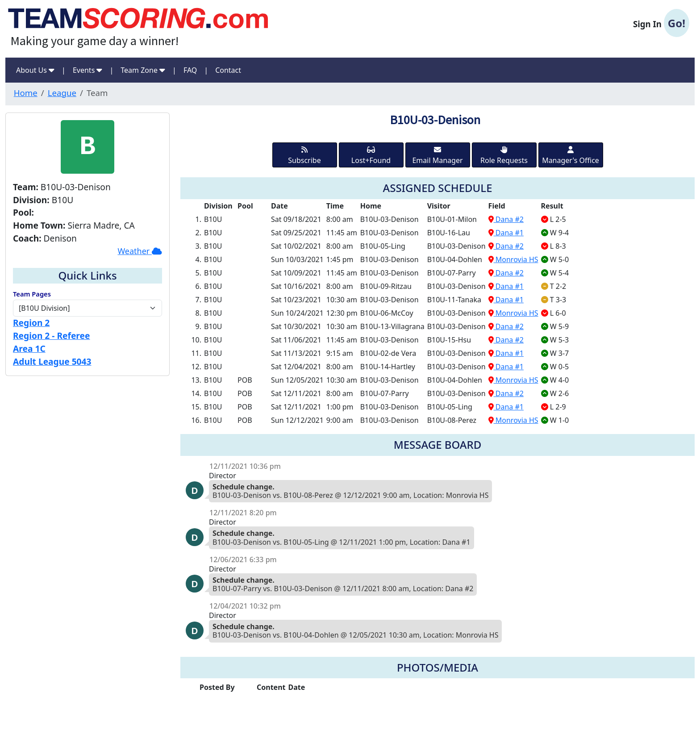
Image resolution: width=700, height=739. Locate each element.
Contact (228, 70)
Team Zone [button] (143, 70)
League (62, 93)
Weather (140, 251)
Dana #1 (506, 233)
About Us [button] (35, 70)
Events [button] (88, 70)
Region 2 (31, 323)
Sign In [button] (661, 23)
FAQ (190, 70)
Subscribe (304, 156)
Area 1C (29, 349)
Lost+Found (371, 156)
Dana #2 (506, 219)
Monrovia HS (513, 259)
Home (26, 93)
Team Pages (32, 294)
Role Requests (504, 156)
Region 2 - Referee (51, 336)
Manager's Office (571, 156)
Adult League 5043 (52, 361)
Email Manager (437, 156)
